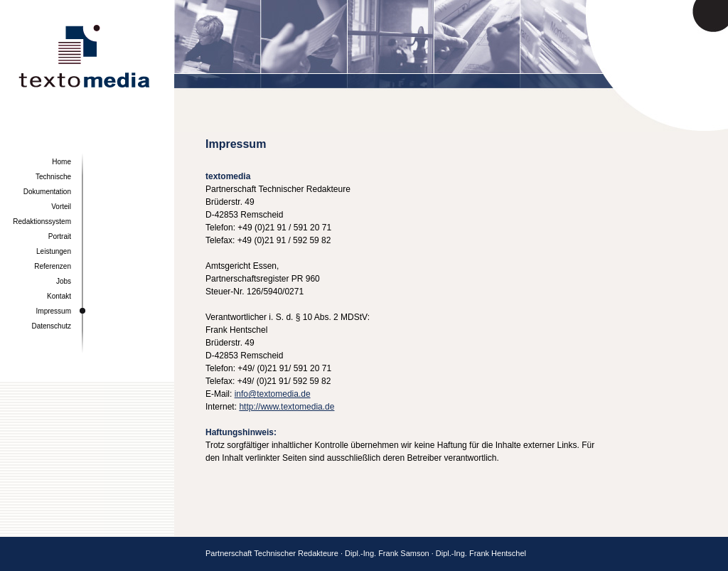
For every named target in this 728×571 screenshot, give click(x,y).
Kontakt (59, 296)
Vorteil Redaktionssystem (42, 214)
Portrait (60, 236)
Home (61, 162)
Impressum (54, 311)
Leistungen (54, 251)
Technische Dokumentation (47, 184)
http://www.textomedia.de (287, 407)
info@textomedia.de (273, 394)
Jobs (64, 281)
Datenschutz (51, 326)
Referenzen (53, 266)
